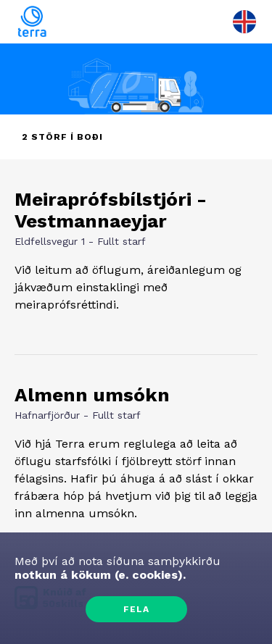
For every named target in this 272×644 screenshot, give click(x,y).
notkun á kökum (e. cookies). (100, 575)
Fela (136, 609)
